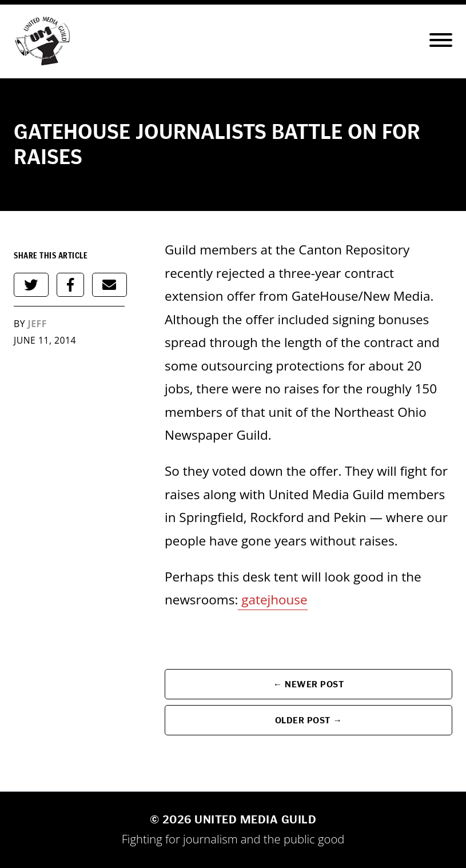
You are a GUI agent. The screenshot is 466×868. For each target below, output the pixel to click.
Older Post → (309, 720)
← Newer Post (309, 684)
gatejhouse (274, 600)
